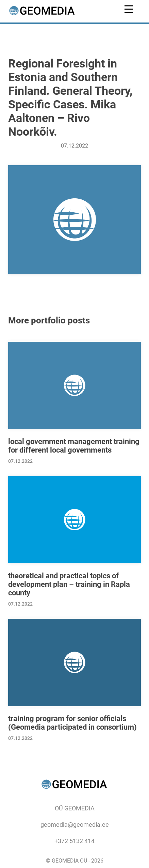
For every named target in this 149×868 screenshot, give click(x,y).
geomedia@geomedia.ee (75, 825)
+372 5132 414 (74, 841)
